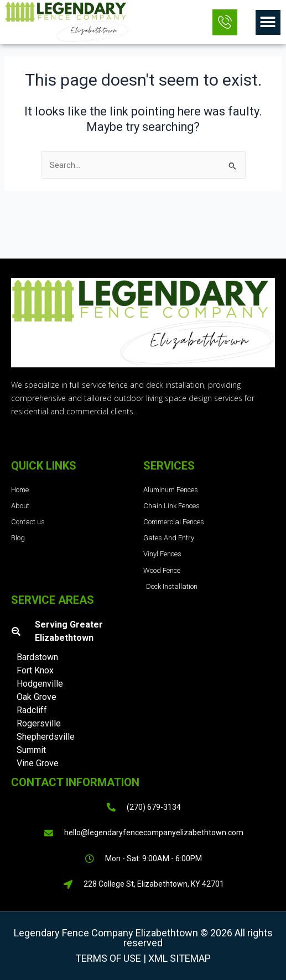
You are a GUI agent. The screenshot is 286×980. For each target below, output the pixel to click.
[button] (268, 22)
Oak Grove (37, 697)
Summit (31, 750)
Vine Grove (38, 763)
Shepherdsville (46, 737)
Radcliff (32, 710)
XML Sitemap (178, 958)
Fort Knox (35, 670)
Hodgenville (40, 684)
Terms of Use (108, 958)
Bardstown (37, 657)
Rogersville (39, 723)
